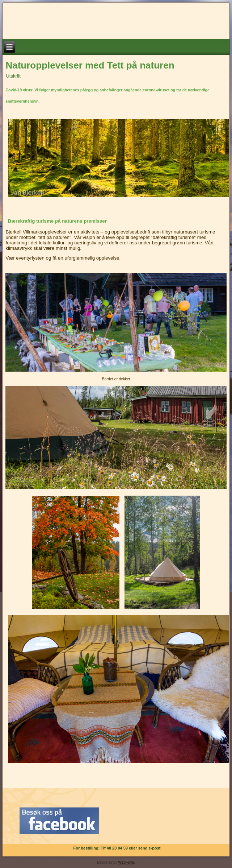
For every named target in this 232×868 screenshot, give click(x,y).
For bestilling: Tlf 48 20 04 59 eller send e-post (117, 848)
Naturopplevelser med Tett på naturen (90, 65)
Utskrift (13, 76)
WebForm (126, 862)
